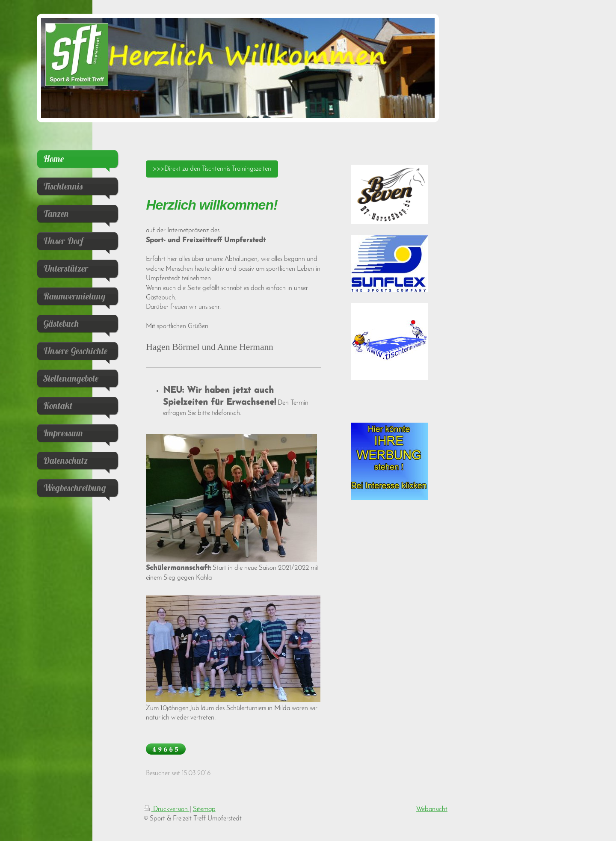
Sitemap (204, 809)
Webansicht (432, 809)
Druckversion (167, 809)
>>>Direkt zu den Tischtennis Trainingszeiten (212, 169)
